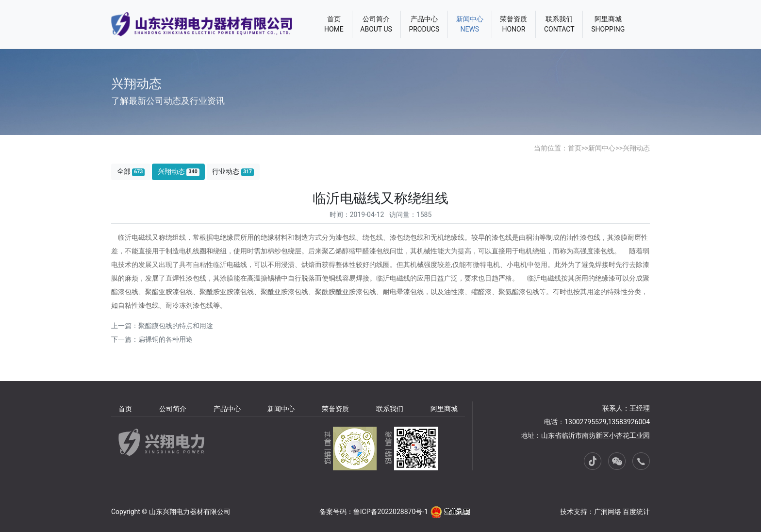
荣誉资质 (335, 409)
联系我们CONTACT (559, 24)
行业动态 (233, 172)
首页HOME (334, 24)
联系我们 (390, 409)
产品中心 (227, 409)
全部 (131, 172)
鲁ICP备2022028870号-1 (391, 512)
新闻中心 (602, 148)
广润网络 (608, 512)
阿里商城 (444, 409)
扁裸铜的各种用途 (165, 339)
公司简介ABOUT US (376, 24)
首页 (575, 148)
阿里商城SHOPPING (608, 24)
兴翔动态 (636, 148)
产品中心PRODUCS (424, 24)
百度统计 (636, 512)
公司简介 (173, 409)
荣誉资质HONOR (513, 24)
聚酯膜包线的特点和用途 (176, 326)
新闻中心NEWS (470, 24)
